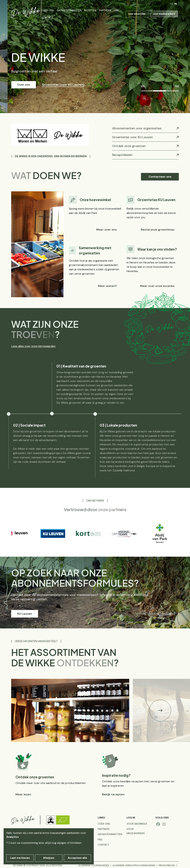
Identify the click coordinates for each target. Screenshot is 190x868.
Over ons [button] (24, 85)
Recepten (90, 10)
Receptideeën (122, 155)
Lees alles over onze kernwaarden (33, 346)
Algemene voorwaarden (94, 865)
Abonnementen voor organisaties (137, 128)
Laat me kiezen (20, 858)
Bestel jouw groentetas (158, 230)
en (171, 4)
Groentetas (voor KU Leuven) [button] (63, 85)
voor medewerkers (164, 14)
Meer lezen (23, 794)
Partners (105, 10)
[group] (24, 533)
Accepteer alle (77, 858)
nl (176, 4)
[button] (160, 710)
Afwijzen (49, 858)
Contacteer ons (160, 177)
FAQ (116, 10)
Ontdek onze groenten (129, 146)
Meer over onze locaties (157, 286)
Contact (47, 18)
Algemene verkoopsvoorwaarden (134, 865)
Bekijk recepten (113, 794)
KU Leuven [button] (25, 614)
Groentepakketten (69, 10)
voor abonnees (137, 14)
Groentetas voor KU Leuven (132, 137)
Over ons (48, 10)
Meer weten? (107, 286)
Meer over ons (107, 230)
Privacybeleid (167, 865)
